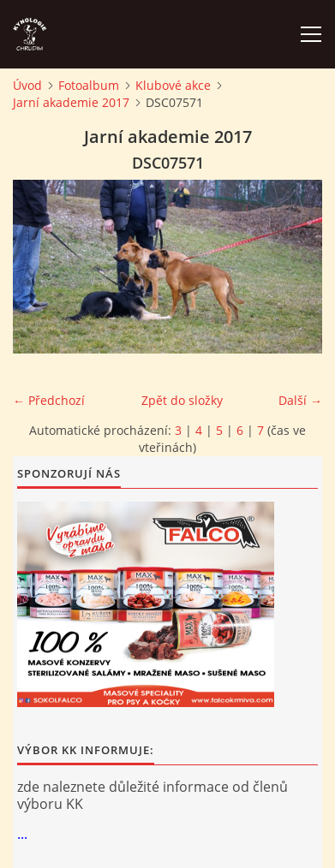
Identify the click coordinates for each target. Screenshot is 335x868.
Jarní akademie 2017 (71, 102)
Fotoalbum (89, 85)
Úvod (27, 85)
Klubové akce (173, 85)
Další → (300, 400)
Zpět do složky (182, 400)
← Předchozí (49, 400)
